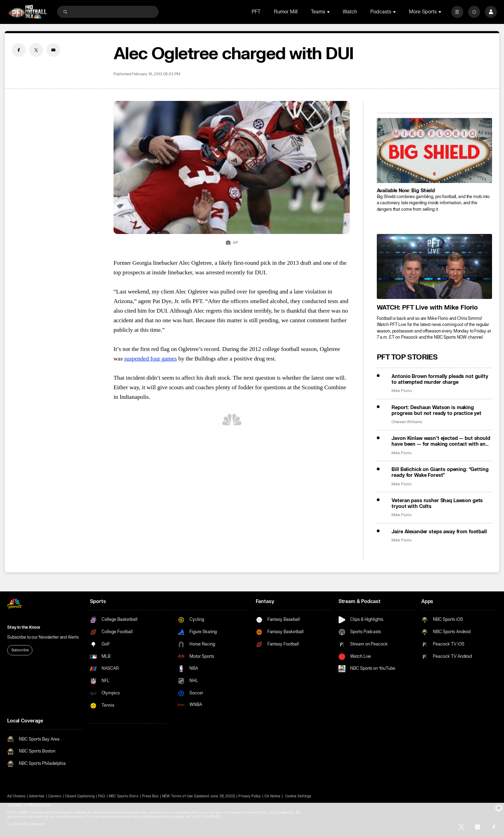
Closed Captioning (80, 796)
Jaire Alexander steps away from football (439, 532)
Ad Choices (16, 796)
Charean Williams (407, 422)
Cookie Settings (298, 796)
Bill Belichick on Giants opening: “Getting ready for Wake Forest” (440, 472)
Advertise (37, 796)
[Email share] (53, 50)
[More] (457, 12)
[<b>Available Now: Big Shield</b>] (434, 151)
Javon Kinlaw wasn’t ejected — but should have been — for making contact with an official (441, 441)
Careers (55, 796)
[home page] (28, 12)
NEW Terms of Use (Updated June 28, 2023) (198, 796)
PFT (256, 12)
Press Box (150, 796)
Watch (350, 12)
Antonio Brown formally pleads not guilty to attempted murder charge (440, 379)
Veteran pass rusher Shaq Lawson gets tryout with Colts (437, 503)
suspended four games (150, 358)
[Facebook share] (19, 50)
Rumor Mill (286, 12)
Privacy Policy (249, 796)
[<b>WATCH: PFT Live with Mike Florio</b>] (434, 266)
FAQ (102, 796)
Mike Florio (401, 391)
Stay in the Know (24, 627)
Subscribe (20, 650)
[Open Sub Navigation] (329, 12)
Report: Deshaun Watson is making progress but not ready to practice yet (436, 410)
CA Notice (272, 796)
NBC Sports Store (124, 796)
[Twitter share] (36, 50)
